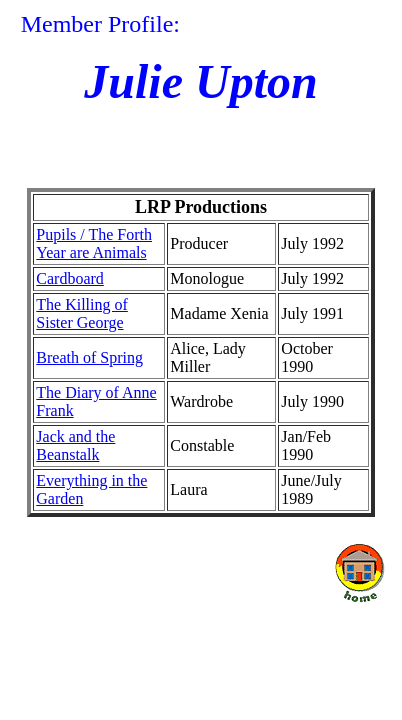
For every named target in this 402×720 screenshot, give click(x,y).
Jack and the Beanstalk (75, 445)
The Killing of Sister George (82, 313)
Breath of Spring (89, 357)
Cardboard (70, 278)
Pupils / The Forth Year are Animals (94, 243)
